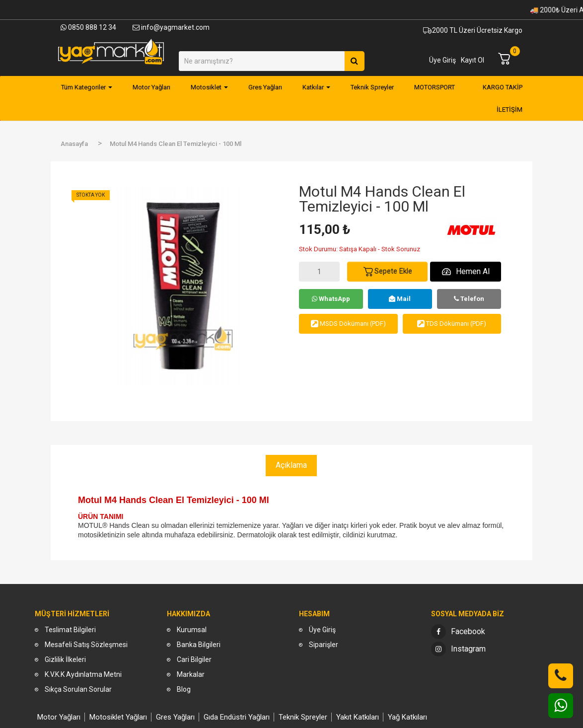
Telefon (469, 299)
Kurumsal (192, 630)
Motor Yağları (59, 717)
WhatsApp (331, 299)
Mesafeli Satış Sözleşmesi (86, 645)
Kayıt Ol (473, 60)
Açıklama (291, 465)
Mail (400, 299)
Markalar (191, 674)
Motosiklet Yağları (118, 717)
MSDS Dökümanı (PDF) (348, 324)
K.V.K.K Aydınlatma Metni (83, 674)
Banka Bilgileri (199, 645)
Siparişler (324, 645)
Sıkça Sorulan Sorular (78, 689)
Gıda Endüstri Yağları (237, 717)
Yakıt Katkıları (358, 717)
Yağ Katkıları (407, 717)
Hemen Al (466, 271)
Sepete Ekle (387, 272)
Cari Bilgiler (194, 659)
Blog (184, 689)
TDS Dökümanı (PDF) (452, 324)
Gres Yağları (175, 717)
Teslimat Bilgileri (70, 630)
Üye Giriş (442, 60)
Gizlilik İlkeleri (65, 659)
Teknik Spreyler (303, 717)
